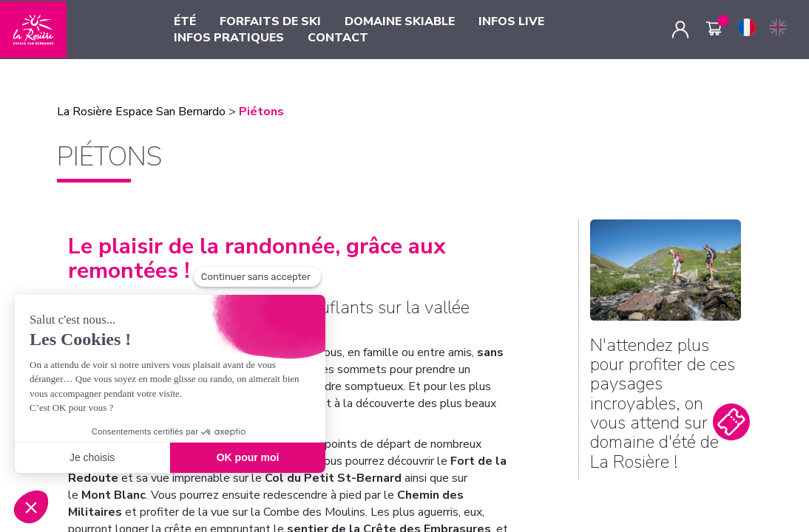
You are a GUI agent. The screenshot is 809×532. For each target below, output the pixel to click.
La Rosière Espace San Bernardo (141, 112)
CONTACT (338, 38)
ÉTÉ (185, 21)
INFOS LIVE (511, 21)
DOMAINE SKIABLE (400, 21)
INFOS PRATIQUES (229, 38)
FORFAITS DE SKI (270, 21)
